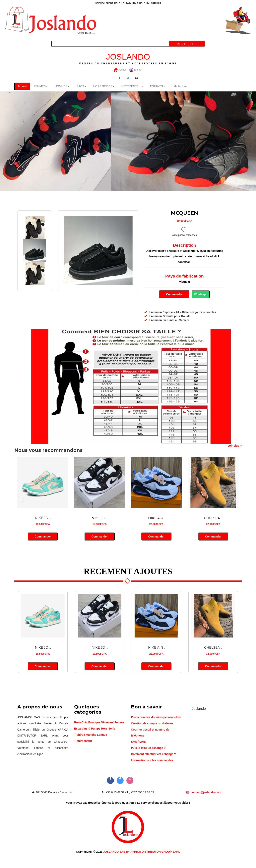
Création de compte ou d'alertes (152, 724)
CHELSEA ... (213, 518)
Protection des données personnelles (156, 718)
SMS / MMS (138, 742)
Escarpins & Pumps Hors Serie (95, 729)
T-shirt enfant (83, 741)
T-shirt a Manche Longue (91, 735)
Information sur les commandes (152, 760)
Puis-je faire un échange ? (148, 748)
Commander (174, 294)
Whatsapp (201, 294)
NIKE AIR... (157, 518)
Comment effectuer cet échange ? (153, 754)
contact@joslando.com (204, 793)
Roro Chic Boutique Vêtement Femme (99, 723)
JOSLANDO (128, 59)
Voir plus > (235, 446)
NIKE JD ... (43, 518)
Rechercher (187, 44)
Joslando (199, 709)
